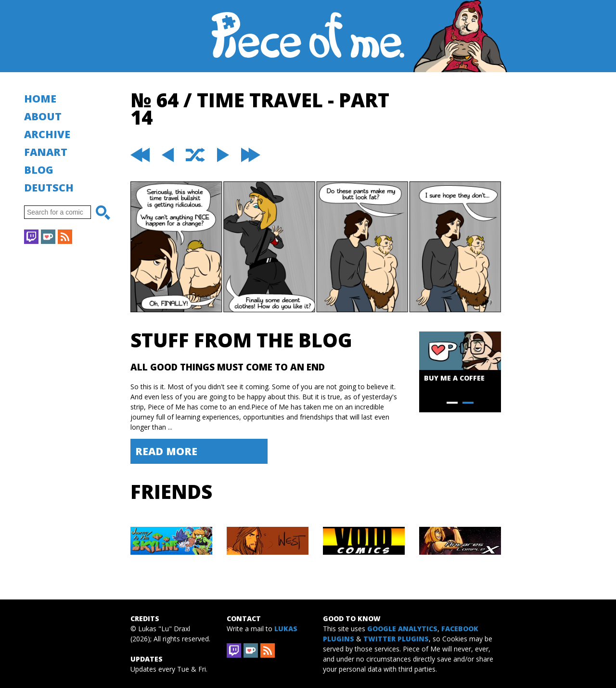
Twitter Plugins (396, 639)
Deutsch (49, 187)
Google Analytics (402, 629)
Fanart (46, 152)
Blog (39, 170)
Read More (166, 451)
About (43, 116)
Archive (47, 134)
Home (40, 98)
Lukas (286, 629)
